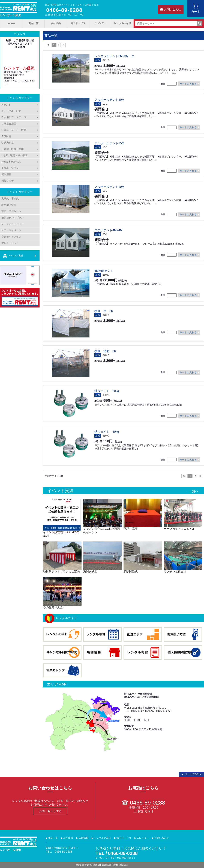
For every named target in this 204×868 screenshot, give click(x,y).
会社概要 (56, 23)
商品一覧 (34, 23)
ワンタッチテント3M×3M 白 (114, 56)
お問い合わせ (173, 9)
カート (196, 12)
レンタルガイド (122, 23)
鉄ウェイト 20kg (107, 391)
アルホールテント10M (109, 187)
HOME (11, 23)
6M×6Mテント (104, 271)
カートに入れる (188, 84)
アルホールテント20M (109, 100)
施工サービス (78, 23)
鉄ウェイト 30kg (107, 432)
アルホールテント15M (109, 143)
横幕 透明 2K (105, 351)
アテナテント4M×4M (108, 230)
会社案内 (68, 838)
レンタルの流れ (102, 838)
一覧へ (194, 491)
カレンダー (100, 23)
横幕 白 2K (104, 311)
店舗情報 (83, 838)
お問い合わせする (50, 811)
